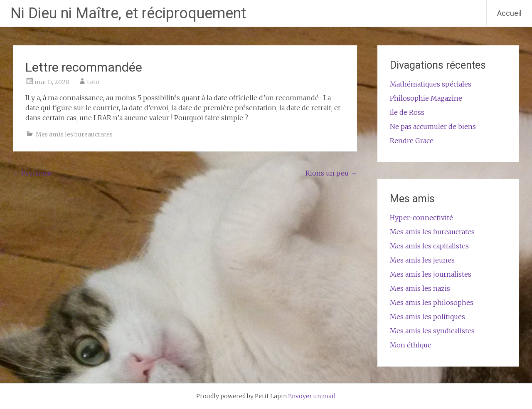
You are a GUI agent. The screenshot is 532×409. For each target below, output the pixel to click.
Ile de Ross (407, 112)
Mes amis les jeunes (422, 260)
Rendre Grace (412, 141)
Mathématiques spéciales (431, 84)
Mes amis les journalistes (431, 274)
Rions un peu (331, 173)
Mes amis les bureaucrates (74, 134)
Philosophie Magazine (426, 98)
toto (93, 82)
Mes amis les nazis (420, 288)
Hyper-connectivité (421, 218)
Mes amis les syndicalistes (432, 331)
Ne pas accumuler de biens (433, 126)
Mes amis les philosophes (432, 302)
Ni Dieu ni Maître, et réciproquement (128, 13)
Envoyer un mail (312, 396)
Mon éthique (411, 345)
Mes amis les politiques (427, 317)
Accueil (509, 13)
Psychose (32, 173)
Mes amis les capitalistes (429, 246)
